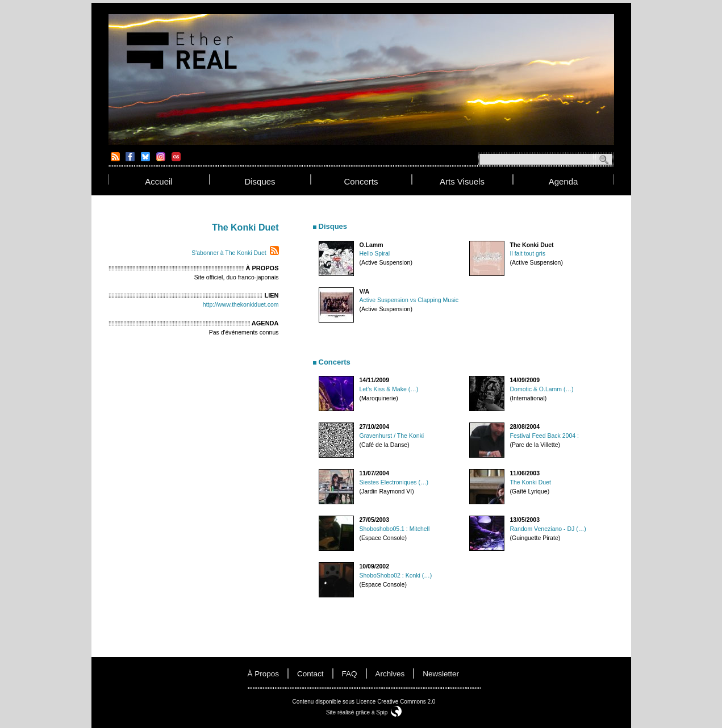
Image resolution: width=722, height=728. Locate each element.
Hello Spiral (375, 253)
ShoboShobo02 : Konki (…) (396, 575)
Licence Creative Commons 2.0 (396, 702)
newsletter (441, 674)
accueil (158, 181)
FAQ (350, 674)
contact (310, 674)
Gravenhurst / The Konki (392, 436)
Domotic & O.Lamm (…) (542, 389)
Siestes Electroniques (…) (394, 482)
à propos (264, 674)
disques (260, 181)
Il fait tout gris (528, 253)
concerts (361, 181)
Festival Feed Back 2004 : (544, 436)
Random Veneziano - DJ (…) (548, 529)
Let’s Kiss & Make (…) (389, 389)
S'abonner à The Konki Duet (229, 253)
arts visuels (462, 181)
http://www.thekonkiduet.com (241, 304)
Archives (390, 674)
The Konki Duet (531, 482)
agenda (564, 181)
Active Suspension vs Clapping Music (409, 300)
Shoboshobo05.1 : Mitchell (395, 529)
